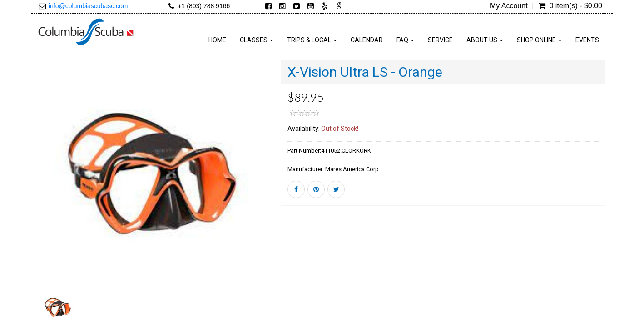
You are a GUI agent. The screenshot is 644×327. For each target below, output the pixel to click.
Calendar (367, 40)
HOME (217, 40)
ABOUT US (485, 40)
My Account (509, 6)
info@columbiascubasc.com (88, 6)
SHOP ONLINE (539, 40)
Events (587, 40)
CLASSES (257, 40)
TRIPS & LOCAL (312, 40)
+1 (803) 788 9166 (204, 6)
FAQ (405, 40)
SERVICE (440, 40)
